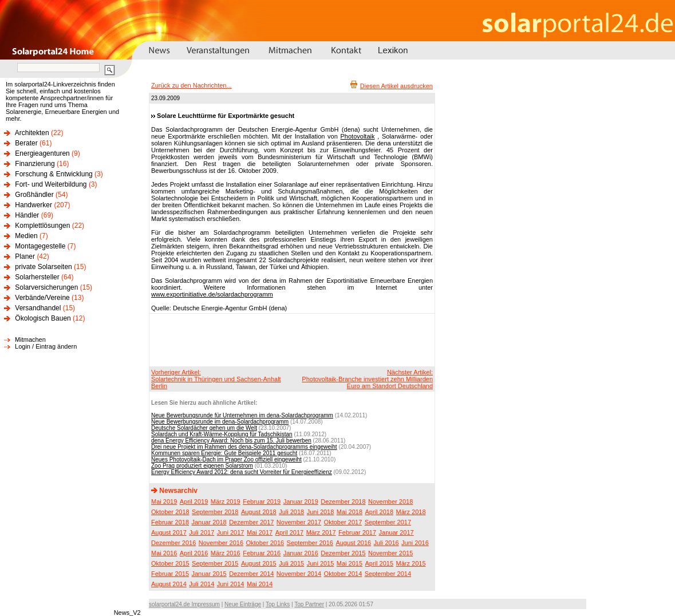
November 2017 (299, 522)
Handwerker (33, 205)
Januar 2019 (301, 502)
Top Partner (309, 604)
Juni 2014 (231, 584)
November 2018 (390, 502)
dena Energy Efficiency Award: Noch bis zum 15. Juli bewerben (231, 441)
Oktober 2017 (343, 522)
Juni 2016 (415, 543)
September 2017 (388, 522)
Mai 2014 (260, 584)
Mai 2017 (260, 532)
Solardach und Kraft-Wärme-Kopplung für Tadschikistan (222, 434)
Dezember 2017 (251, 522)
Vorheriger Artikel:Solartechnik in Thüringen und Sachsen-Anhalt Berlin (216, 379)
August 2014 (169, 584)
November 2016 (221, 543)
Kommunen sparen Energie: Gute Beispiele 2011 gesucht (224, 453)
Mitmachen (30, 339)
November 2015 (390, 553)
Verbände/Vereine (42, 298)
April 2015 (380, 563)
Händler (27, 215)
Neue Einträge (243, 604)
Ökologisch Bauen (43, 318)
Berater (26, 143)
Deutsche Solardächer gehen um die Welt (204, 428)
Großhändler (34, 195)
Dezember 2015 (343, 553)
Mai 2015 (350, 563)
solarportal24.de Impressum (184, 604)
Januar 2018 (209, 522)
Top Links (278, 604)
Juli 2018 (291, 512)
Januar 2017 (396, 532)
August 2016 (353, 543)
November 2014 (299, 574)
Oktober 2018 (170, 512)
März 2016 (226, 553)
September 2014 (388, 574)
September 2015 (215, 563)
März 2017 (321, 532)
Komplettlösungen (42, 226)
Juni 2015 (321, 563)
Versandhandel (38, 308)
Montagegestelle (40, 246)
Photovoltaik (358, 136)
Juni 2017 (231, 532)
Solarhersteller (37, 277)
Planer (25, 256)
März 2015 (411, 563)
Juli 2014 (202, 584)
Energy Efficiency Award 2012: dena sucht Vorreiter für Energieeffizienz (242, 472)
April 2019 (194, 502)
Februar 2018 (170, 522)
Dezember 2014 (251, 574)
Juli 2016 (386, 543)
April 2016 (194, 553)
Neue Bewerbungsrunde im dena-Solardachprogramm (220, 422)
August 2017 (169, 532)
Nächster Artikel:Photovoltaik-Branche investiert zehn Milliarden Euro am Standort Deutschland (367, 379)
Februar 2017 (357, 532)
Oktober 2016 (265, 543)
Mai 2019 (164, 502)
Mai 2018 (350, 512)
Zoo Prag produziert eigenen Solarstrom (202, 466)
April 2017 (290, 532)
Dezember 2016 (173, 543)
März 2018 (411, 512)
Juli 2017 (202, 532)
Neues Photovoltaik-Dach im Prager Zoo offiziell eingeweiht (226, 459)
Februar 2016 (262, 553)
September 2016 (310, 543)
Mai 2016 (164, 553)
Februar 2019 (262, 502)
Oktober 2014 (343, 574)
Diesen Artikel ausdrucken (396, 86)
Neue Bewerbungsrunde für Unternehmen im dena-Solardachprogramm (242, 415)
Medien (26, 236)
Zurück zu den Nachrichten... (192, 85)
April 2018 (380, 512)
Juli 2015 (291, 563)
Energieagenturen (42, 153)
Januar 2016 (301, 553)
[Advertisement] (290, 339)
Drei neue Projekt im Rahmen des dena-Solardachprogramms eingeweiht (244, 447)
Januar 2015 (209, 574)
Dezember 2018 (343, 502)
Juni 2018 (321, 512)
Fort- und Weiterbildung (51, 184)
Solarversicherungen (46, 287)
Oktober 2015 (170, 563)
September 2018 (215, 512)
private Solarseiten (43, 267)
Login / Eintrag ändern (46, 346)
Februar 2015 (170, 574)
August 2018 (259, 512)
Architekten (32, 133)
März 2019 (226, 502)
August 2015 (259, 563)
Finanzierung (35, 164)
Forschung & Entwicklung (54, 174)
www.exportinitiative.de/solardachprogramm (212, 294)
